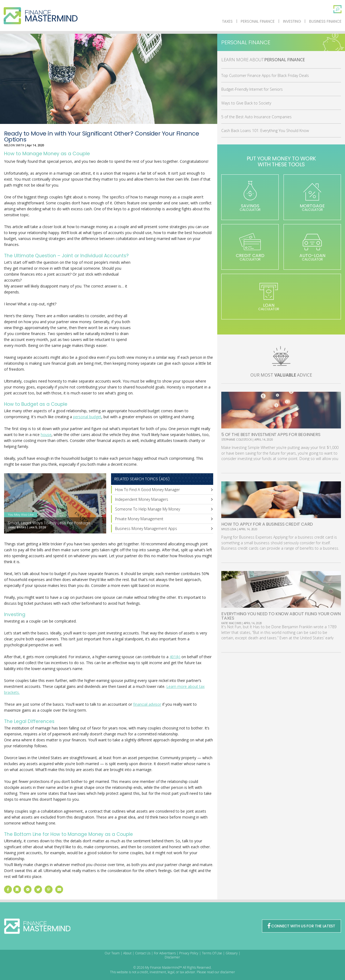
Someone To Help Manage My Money (148, 509)
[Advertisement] (173, 304)
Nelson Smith (14, 145)
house (46, 435)
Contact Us (143, 953)
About (127, 953)
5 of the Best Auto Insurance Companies (256, 117)
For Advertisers (165, 953)
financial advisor (147, 704)
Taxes (227, 21)
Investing (292, 21)
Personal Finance (258, 21)
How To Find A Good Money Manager (147, 490)
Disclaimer (172, 957)
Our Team (112, 953)
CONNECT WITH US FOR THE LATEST (301, 926)
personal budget (87, 417)
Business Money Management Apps (146, 528)
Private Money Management (139, 519)
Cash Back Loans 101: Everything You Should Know (265, 131)
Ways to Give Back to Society (246, 103)
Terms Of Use (212, 953)
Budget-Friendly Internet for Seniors (252, 89)
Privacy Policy (189, 953)
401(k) (175, 657)
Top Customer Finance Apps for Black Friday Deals (265, 75)
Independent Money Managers (142, 499)
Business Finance (325, 21)
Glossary (232, 953)
